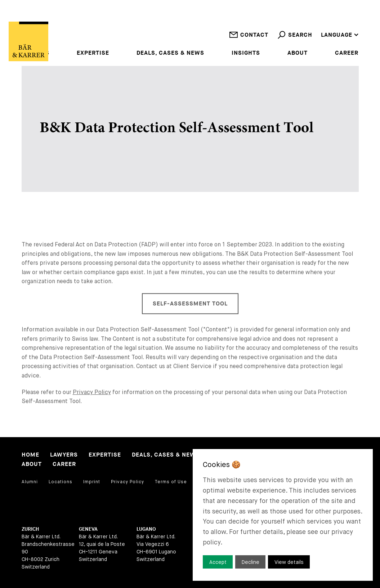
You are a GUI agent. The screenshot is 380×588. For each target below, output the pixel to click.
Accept (218, 562)
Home (30, 455)
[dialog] (283, 515)
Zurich (30, 529)
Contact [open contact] (249, 40)
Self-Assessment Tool (190, 316)
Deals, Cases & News (170, 53)
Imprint (92, 482)
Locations (61, 482)
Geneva (88, 529)
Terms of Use (171, 482)
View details (289, 562)
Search (295, 40)
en (325, 16)
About (298, 53)
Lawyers (64, 455)
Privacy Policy (92, 403)
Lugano (146, 529)
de (325, 25)
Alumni (30, 482)
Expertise (93, 53)
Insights (246, 53)
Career (347, 53)
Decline (251, 562)
